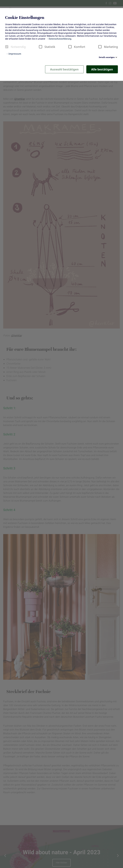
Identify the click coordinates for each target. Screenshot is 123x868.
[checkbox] (7, 47)
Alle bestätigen (102, 69)
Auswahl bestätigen (64, 69)
